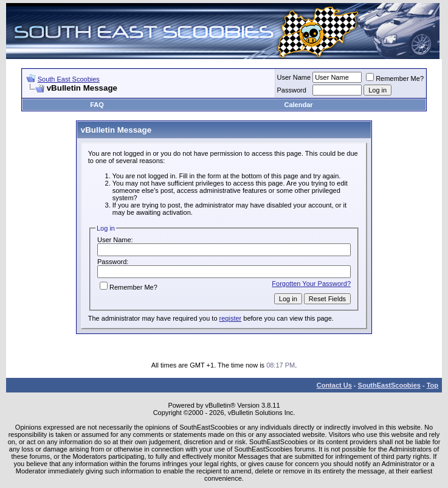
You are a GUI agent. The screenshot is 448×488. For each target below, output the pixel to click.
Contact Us (334, 385)
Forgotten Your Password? (311, 284)
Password (292, 90)
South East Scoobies (69, 79)
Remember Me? (395, 78)
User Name (294, 77)
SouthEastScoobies (389, 385)
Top (432, 385)
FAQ (97, 105)
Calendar (298, 105)
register (231, 318)
